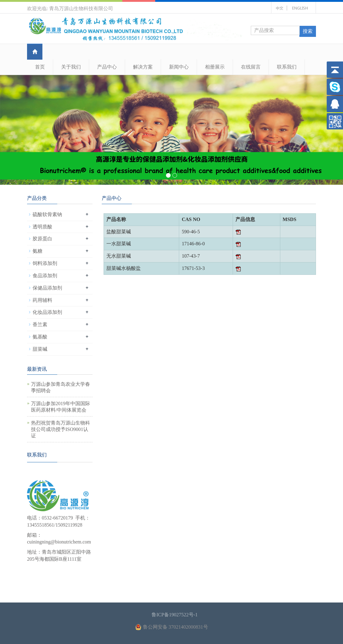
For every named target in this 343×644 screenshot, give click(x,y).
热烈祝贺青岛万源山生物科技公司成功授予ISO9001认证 (61, 429)
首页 (40, 67)
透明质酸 (42, 227)
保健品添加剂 (47, 288)
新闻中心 (179, 67)
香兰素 (40, 324)
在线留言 (251, 67)
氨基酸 (40, 337)
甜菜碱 (40, 349)
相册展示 (215, 67)
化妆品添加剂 (47, 312)
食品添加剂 (45, 276)
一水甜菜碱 (119, 244)
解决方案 (143, 67)
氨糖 (37, 251)
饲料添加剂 (45, 263)
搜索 (308, 31)
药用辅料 (42, 300)
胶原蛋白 (42, 239)
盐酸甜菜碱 (119, 232)
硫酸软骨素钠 (47, 214)
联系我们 (287, 67)
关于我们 (71, 67)
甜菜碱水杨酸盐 (124, 268)
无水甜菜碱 (119, 256)
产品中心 (107, 67)
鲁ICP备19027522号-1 (175, 615)
